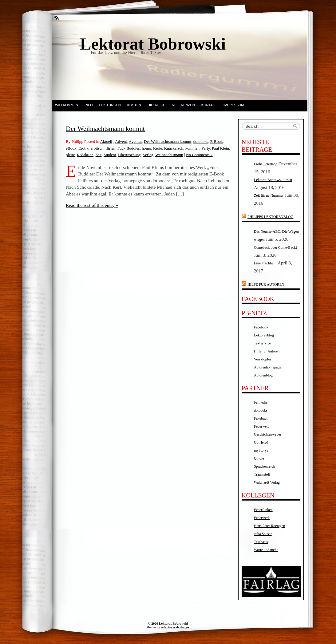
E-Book (217, 141)
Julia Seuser (263, 534)
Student (110, 155)
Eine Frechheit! (265, 263)
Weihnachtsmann (169, 155)
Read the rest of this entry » (92, 205)
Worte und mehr (266, 550)
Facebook (261, 327)
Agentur (135, 141)
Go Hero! (261, 442)
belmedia (261, 402)
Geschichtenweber (268, 434)
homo (146, 148)
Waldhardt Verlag (267, 482)
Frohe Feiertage (266, 164)
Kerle (158, 148)
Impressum (234, 105)
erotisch (97, 148)
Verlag (148, 155)
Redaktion (85, 155)
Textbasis (261, 542)
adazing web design (175, 627)
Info (89, 105)
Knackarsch (174, 148)
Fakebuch (261, 418)
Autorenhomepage (268, 367)
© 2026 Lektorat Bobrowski (168, 623)
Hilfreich (156, 105)
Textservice (262, 343)
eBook (71, 148)
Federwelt (261, 426)
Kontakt (209, 105)
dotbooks (201, 141)
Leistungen (110, 105)
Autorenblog (263, 375)
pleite (70, 155)
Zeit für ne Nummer (269, 195)
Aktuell (106, 141)
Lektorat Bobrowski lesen (273, 180)
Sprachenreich (265, 466)
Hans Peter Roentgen (269, 526)
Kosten (134, 105)
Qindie (259, 458)
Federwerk (262, 518)
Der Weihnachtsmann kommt (105, 129)
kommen (192, 148)
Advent (121, 141)
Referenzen (183, 105)
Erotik (83, 148)
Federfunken (263, 510)
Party (206, 148)
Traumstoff (262, 474)
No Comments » (199, 155)
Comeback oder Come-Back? (276, 248)
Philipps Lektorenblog (270, 217)
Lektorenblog (264, 335)
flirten (110, 148)
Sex (99, 155)
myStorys (261, 450)
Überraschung (129, 155)
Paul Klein (220, 148)
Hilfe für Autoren (266, 284)
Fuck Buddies (129, 148)
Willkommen (67, 105)
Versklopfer (263, 359)
